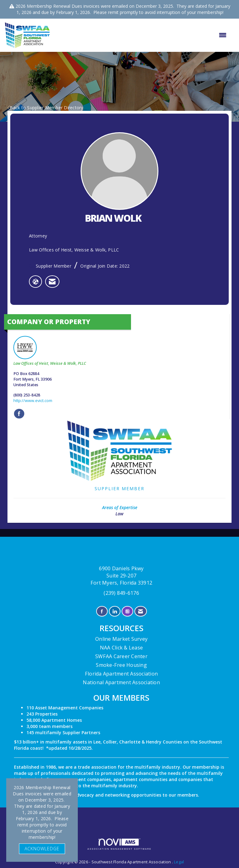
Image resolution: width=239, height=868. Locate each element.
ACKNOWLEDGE (42, 849)
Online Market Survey (121, 639)
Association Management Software (119, 844)
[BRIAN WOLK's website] (35, 282)
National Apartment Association (121, 682)
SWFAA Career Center (121, 656)
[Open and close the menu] (141, 35)
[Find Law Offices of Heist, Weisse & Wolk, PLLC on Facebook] (19, 414)
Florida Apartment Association (121, 674)
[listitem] (52, 282)
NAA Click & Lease (121, 648)
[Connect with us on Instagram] (127, 611)
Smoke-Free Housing (121, 665)
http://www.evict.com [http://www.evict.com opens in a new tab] (33, 401)
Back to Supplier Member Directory (45, 108)
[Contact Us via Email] (141, 611)
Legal (179, 862)
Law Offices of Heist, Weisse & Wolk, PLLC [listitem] (50, 351)
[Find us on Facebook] (102, 611)
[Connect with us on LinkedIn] (115, 611)
